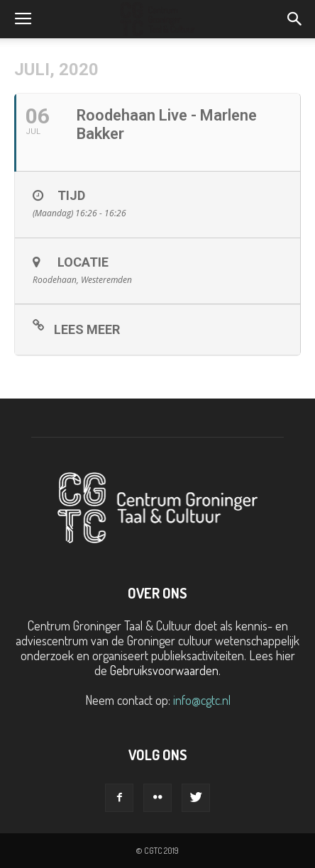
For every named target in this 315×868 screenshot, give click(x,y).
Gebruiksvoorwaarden (164, 670)
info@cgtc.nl (202, 700)
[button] (295, 19)
